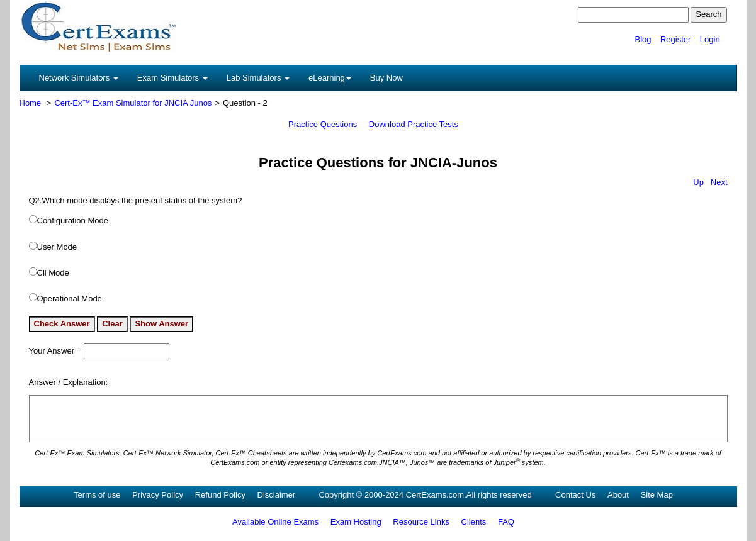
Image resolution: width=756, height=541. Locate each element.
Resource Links (421, 522)
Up (698, 182)
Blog (643, 39)
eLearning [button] (330, 78)
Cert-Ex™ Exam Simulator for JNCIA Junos (133, 103)
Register (675, 39)
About (618, 495)
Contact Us (575, 495)
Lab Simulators (258, 78)
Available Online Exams (275, 522)
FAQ (506, 522)
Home (31, 103)
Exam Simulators (172, 78)
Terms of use (97, 495)
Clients (474, 522)
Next (719, 182)
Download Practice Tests (414, 124)
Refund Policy (220, 495)
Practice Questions (323, 124)
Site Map (657, 495)
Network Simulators (79, 78)
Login (710, 39)
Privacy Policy (158, 495)
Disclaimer (277, 495)
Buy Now (386, 78)
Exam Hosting (356, 522)
